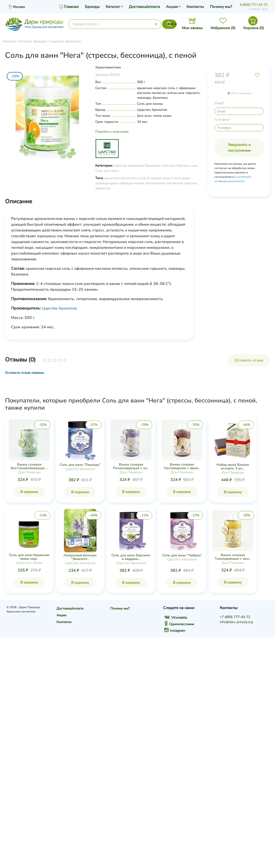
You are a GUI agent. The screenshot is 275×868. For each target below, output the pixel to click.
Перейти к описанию (112, 132)
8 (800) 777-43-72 (254, 5)
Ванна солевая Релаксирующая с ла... (131, 466)
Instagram (175, 631)
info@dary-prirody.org (236, 622)
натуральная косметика (164, 183)
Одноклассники (179, 624)
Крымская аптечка (160, 166)
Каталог (113, 7)
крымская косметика (121, 178)
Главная (9, 41)
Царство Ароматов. (60, 308)
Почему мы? (221, 7)
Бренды (92, 7)
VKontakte (176, 618)
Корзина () (254, 28)
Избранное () (223, 28)
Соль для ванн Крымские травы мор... (29, 557)
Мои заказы (192, 28)
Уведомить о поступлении (239, 148)
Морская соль (187, 166)
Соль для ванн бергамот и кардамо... (131, 557)
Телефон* (222, 120)
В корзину (29, 492)
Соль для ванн (107, 171)
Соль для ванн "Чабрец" (182, 555)
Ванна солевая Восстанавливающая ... (29, 466)
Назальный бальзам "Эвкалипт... (80, 557)
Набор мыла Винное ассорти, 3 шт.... (233, 467)
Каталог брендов (33, 41)
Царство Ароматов (66, 41)
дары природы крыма (127, 183)
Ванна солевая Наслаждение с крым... (182, 466)
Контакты (195, 7)
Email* (219, 103)
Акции (172, 7)
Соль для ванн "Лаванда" (80, 465)
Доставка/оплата (144, 7)
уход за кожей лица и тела (159, 178)
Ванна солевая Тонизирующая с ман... (233, 557)
